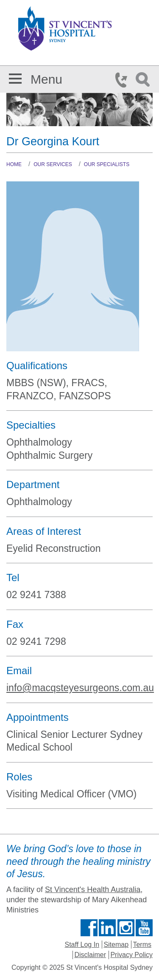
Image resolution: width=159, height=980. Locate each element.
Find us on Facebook (89, 928)
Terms (142, 945)
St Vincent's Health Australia (93, 890)
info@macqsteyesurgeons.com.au (80, 688)
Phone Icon (124, 80)
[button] (15, 77)
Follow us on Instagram (126, 928)
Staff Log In (82, 945)
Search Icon (144, 80)
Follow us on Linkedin (107, 928)
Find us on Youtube (144, 928)
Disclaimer (90, 955)
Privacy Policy (131, 955)
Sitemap (116, 945)
